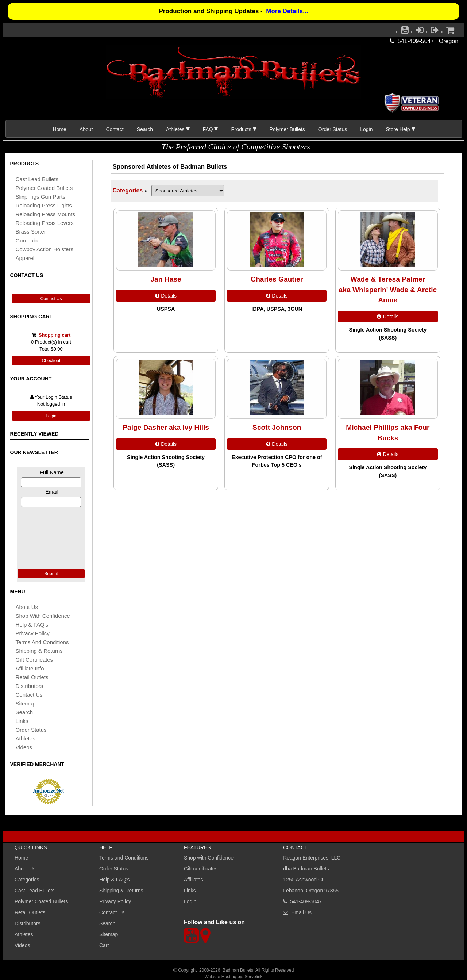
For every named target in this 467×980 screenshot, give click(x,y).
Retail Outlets (30, 912)
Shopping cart (55, 335)
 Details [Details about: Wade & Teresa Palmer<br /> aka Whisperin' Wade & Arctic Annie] (388, 317)
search (24, 712)
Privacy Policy (33, 633)
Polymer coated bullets (44, 188)
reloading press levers (45, 223)
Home (59, 129)
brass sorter (31, 232)
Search (145, 129)
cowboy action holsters (45, 249)
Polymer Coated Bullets (41, 901)
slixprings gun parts (41, 197)
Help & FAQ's (32, 625)
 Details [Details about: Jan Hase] (166, 296)
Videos (24, 747)
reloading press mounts (45, 214)
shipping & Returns (39, 651)
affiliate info (30, 668)
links (22, 721)
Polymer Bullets (287, 129)
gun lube (28, 240)
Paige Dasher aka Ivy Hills (166, 427)
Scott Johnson (277, 427)
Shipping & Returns (121, 891)
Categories (128, 190)
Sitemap (109, 934)
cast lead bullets (37, 179)
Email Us (301, 912)
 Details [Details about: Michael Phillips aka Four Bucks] (388, 454)
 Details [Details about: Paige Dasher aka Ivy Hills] (166, 444)
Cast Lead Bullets (35, 891)
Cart (104, 945)
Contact (115, 129)
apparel (25, 258)
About (86, 129)
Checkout (51, 361)
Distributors (28, 923)
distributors (30, 686)
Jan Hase (166, 279)
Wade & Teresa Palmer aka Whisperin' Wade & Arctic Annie (388, 290)
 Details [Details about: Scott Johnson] (277, 444)
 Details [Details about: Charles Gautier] (277, 296)
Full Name (52, 472)
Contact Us (51, 299)
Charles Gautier (277, 279)
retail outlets (32, 677)
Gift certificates (34, 660)
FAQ (208, 129)
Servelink (253, 977)
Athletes (24, 934)
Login (366, 129)
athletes (26, 738)
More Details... (287, 11)
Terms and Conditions (42, 642)
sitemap (26, 703)
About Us (27, 607)
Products (241, 129)
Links (190, 891)
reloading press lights (44, 205)
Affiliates (194, 880)
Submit (51, 574)
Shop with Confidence (43, 616)
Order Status (333, 129)
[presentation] (51, 537)
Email (52, 492)
